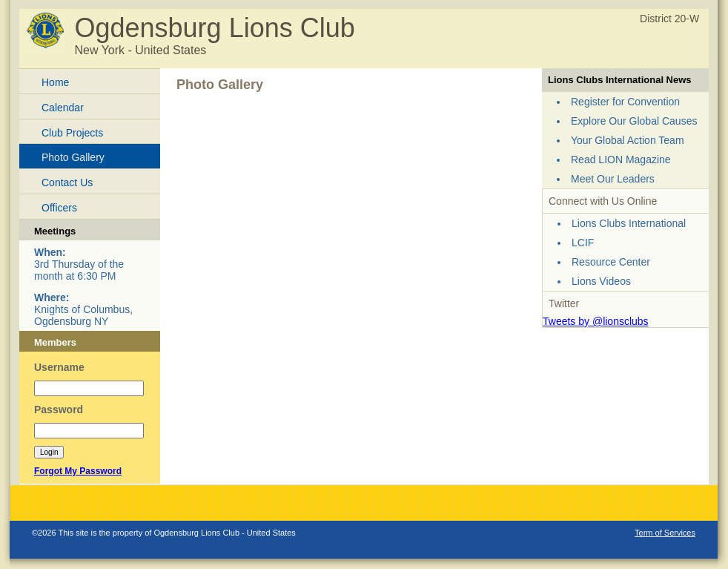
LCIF (583, 243)
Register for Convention (625, 102)
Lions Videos (601, 281)
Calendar (63, 108)
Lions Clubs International (629, 223)
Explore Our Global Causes (634, 121)
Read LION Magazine (621, 159)
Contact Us (67, 182)
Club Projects (72, 133)
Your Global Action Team (628, 140)
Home (55, 82)
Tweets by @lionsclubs (596, 321)
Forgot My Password (78, 471)
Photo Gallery (73, 157)
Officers (59, 208)
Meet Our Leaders (613, 179)
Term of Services (665, 533)
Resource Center (611, 262)
